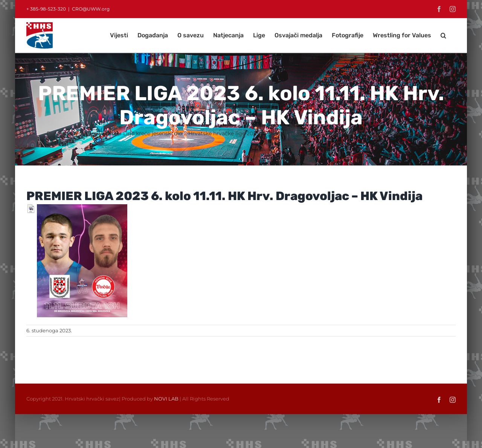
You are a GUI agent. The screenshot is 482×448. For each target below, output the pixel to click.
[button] (443, 35)
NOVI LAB (166, 399)
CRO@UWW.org (91, 9)
